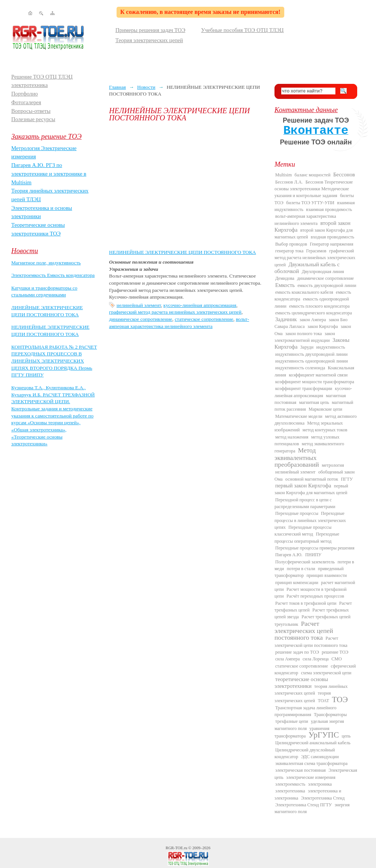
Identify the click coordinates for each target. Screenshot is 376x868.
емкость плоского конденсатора (319, 306)
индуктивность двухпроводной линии (311, 354)
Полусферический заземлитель (305, 562)
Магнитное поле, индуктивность (46, 263)
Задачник (286, 319)
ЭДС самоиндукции (320, 757)
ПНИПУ (313, 555)
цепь (346, 736)
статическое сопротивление (204, 319)
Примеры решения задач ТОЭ (150, 30)
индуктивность (331, 347)
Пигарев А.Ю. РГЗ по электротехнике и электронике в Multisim (49, 174)
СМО (337, 659)
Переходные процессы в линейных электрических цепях (310, 520)
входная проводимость (333, 237)
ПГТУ (347, 479)
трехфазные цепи (292, 721)
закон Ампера (313, 320)
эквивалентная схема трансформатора (311, 763)
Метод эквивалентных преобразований (297, 458)
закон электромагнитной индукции (305, 337)
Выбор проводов (291, 244)
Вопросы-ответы (31, 111)
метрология (333, 465)
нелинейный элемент (139, 305)
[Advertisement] (186, 185)
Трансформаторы (330, 715)
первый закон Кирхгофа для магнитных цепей (311, 489)
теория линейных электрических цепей (311, 690)
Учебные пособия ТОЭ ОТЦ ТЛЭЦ (243, 30)
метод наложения (292, 437)
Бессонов (344, 175)
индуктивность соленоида (300, 368)
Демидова (285, 278)
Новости (25, 251)
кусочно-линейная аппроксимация (200, 305)
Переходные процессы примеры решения (315, 548)
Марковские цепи (325, 409)
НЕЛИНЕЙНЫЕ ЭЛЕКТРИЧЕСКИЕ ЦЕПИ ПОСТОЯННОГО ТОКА (183, 252)
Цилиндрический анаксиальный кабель (313, 743)
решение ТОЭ (335, 652)
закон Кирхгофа (323, 326)
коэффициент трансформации (304, 388)
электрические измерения (311, 777)
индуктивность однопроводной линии (312, 361)
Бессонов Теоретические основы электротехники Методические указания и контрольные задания (314, 189)
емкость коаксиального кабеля (304, 292)
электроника (320, 784)
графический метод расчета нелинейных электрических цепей (175, 312)
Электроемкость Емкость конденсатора (53, 275)
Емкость (285, 285)
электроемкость (290, 784)
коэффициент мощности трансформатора (315, 382)
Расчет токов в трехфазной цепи (306, 603)
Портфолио (25, 94)
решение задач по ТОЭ (297, 652)
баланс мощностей (312, 175)
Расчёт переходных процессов (315, 596)
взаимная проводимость (329, 209)
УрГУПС (324, 735)
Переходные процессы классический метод (303, 531)
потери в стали (301, 569)
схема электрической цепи (326, 673)
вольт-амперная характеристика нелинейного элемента (305, 220)
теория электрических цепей (303, 697)
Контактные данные (306, 110)
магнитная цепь (314, 402)
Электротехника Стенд (323, 798)
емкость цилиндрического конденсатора (314, 313)
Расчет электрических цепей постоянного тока (304, 631)
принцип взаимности (327, 575)
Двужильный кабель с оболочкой (307, 268)
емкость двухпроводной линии (327, 285)
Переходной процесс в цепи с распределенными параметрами (305, 503)
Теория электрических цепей (149, 40)
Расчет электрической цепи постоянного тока (311, 642)
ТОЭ (340, 700)
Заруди (307, 347)
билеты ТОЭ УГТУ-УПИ (310, 203)
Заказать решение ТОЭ (46, 136)
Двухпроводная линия (323, 272)
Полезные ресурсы (33, 119)
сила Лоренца (316, 659)
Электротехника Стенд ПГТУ (304, 805)
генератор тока (289, 251)
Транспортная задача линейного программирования (305, 711)
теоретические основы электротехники (301, 682)
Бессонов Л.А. (289, 182)
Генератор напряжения (332, 244)
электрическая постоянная (300, 770)
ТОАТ (323, 701)
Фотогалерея (26, 102)
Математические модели (299, 416)
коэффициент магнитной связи (318, 375)
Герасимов (316, 251)
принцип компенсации (297, 583)
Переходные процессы (297, 513)
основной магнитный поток (312, 479)
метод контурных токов (325, 430)
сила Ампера (287, 659)
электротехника (290, 791)
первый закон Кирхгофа (303, 486)
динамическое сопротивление (141, 319)
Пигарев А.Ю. (289, 555)
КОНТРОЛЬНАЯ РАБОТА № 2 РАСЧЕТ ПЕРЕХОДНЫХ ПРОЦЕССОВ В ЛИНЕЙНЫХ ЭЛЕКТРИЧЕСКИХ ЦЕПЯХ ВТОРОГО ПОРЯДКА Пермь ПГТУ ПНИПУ (54, 361)
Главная (117, 87)
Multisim (284, 175)
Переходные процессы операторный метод (307, 537)
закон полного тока (304, 334)
